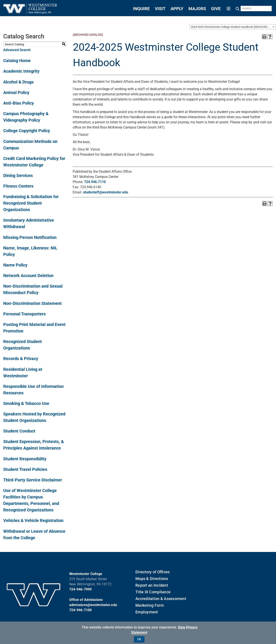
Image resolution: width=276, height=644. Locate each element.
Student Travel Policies (25, 469)
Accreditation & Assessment (161, 599)
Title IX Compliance (153, 592)
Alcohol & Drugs (18, 82)
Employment (147, 612)
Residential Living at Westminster (23, 373)
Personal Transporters (24, 314)
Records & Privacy (21, 359)
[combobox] (233, 27)
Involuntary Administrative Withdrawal (29, 223)
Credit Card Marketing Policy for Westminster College (34, 162)
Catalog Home (17, 61)
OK (139, 639)
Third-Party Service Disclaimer (33, 480)
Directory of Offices (153, 572)
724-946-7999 (81, 589)
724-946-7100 (81, 610)
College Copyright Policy (27, 131)
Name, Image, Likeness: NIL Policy (30, 251)
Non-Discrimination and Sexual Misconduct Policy (33, 289)
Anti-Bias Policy (19, 103)
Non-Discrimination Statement (32, 303)
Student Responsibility (25, 459)
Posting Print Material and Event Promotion (34, 328)
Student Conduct (19, 431)
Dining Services (18, 175)
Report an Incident (152, 585)
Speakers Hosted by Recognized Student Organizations (34, 417)
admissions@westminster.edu (93, 605)
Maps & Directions (152, 579)
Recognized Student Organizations (23, 345)
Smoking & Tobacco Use (26, 403)
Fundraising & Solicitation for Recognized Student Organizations (31, 203)
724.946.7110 (95, 182)
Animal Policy (16, 92)
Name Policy (15, 265)
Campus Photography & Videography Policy (26, 117)
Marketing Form (150, 605)
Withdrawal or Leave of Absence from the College (34, 534)
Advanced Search (17, 50)
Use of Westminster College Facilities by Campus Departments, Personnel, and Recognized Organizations (31, 500)
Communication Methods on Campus (30, 145)
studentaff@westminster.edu (106, 192)
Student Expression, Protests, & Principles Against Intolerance (34, 445)
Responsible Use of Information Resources (33, 390)
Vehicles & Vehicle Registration (33, 520)
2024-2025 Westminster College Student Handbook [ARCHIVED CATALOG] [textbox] (233, 27)
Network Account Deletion (28, 276)
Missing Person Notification (30, 237)
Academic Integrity (21, 71)
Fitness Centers (18, 186)
